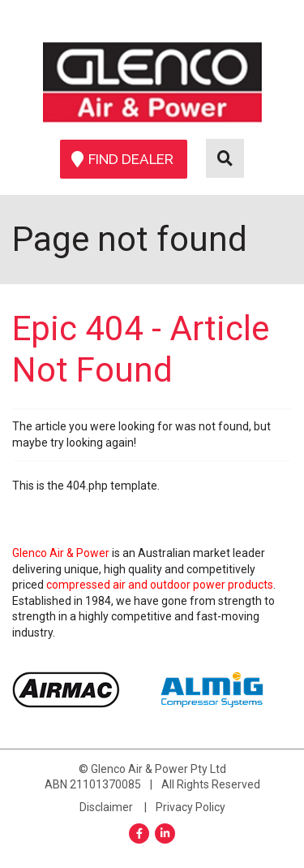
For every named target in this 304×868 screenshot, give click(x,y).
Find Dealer (131, 159)
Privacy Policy (191, 807)
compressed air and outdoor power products (160, 585)
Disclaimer (106, 807)
